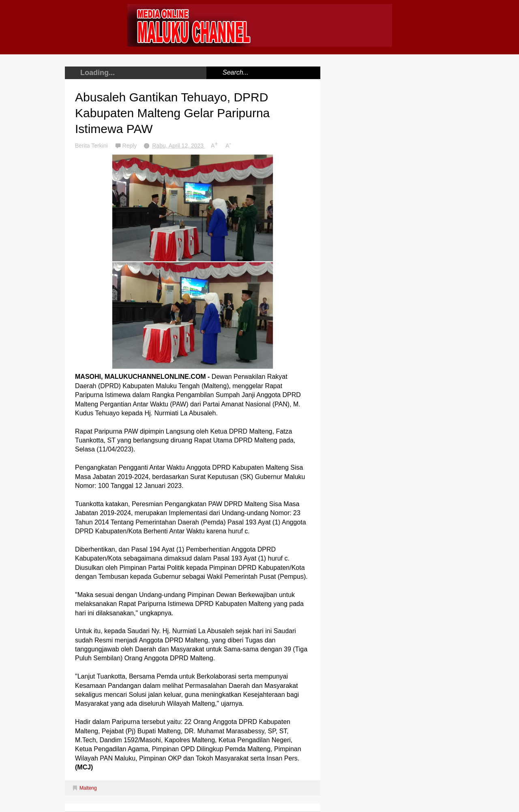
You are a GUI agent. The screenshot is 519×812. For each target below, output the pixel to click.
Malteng (88, 788)
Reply (131, 146)
